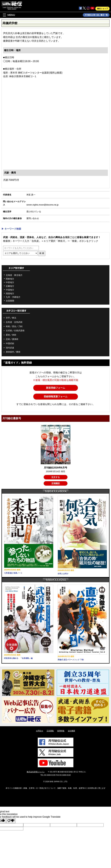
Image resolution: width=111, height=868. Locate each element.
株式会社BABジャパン (36, 772)
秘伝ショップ (103, 9)
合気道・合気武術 (14, 322)
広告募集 (50, 731)
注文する (56, 477)
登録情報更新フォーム (56, 397)
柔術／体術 (11, 335)
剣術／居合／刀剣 (14, 326)
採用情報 (61, 731)
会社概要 (71, 731)
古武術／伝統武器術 (15, 331)
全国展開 (10, 301)
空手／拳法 (11, 318)
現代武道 (10, 348)
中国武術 (10, 343)
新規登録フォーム (56, 388)
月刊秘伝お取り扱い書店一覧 (96, 15)
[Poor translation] (11, 821)
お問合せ (40, 731)
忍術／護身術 (12, 339)
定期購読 (56, 483)
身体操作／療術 (13, 352)
